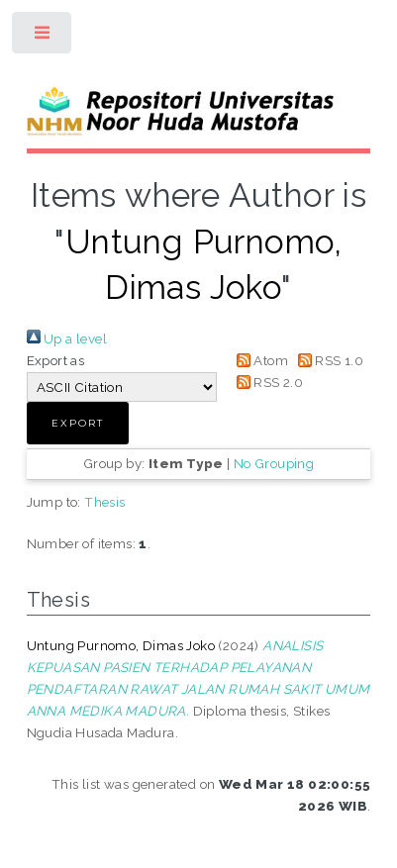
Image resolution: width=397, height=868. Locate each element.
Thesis (104, 502)
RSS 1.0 (327, 360)
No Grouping (274, 463)
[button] (78, 423)
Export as (56, 360)
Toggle (43, 37)
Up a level (67, 338)
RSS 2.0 (266, 382)
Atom (259, 360)
